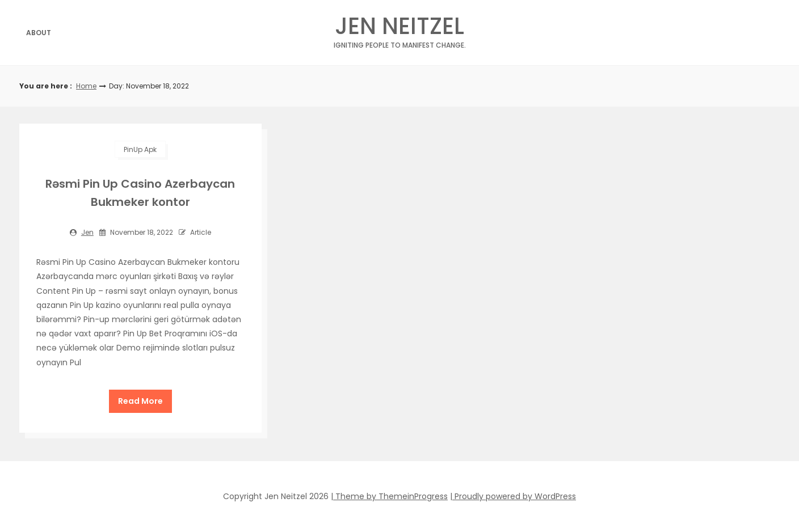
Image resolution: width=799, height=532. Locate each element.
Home (86, 86)
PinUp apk (140, 149)
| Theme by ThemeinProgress (389, 496)
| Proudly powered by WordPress (513, 496)
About (39, 33)
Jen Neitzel (400, 29)
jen (87, 232)
